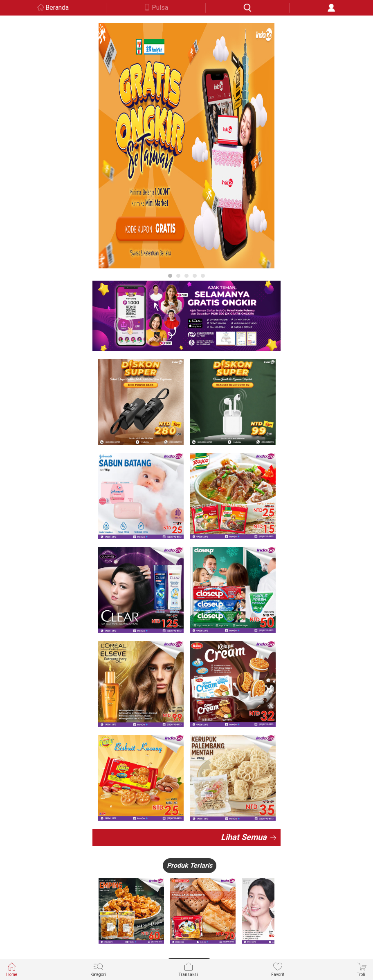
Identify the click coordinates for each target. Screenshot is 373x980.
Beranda (57, 8)
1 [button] (170, 276)
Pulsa (160, 8)
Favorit (278, 969)
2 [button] (178, 276)
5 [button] (203, 276)
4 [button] (195, 276)
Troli (362, 969)
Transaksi (188, 969)
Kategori (98, 969)
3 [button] (186, 276)
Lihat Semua (244, 837)
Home (12, 969)
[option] (186, 146)
